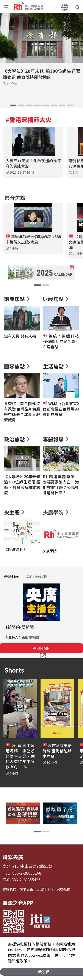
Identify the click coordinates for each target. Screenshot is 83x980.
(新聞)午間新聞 (20, 627)
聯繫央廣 (13, 857)
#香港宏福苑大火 (29, 119)
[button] (7, 7)
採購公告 (26, 889)
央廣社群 (63, 889)
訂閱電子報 (45, 889)
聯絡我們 (9, 889)
